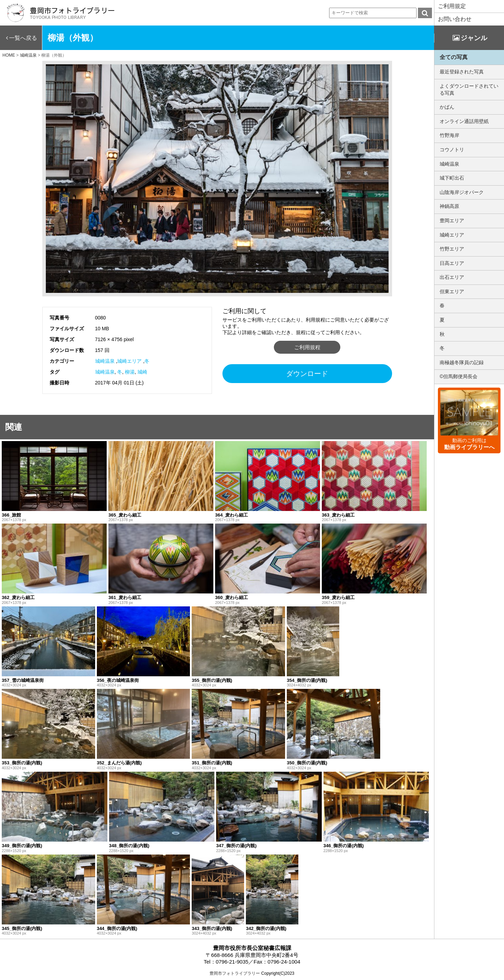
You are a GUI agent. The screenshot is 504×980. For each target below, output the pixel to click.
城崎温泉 (105, 361)
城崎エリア (129, 361)
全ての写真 (454, 57)
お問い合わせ (455, 19)
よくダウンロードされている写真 (469, 89)
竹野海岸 (449, 135)
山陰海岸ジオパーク (462, 192)
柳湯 (130, 372)
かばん (447, 107)
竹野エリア (452, 249)
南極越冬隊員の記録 (462, 362)
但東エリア (452, 291)
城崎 (142, 372)
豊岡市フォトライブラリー (235, 973)
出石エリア (452, 277)
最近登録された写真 (462, 72)
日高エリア (452, 263)
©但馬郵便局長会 (459, 376)
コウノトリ (452, 150)
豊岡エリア (452, 221)
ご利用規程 (307, 347)
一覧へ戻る (23, 38)
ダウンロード (307, 374)
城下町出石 (452, 178)
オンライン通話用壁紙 (464, 121)
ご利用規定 (452, 6)
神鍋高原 (449, 206)
